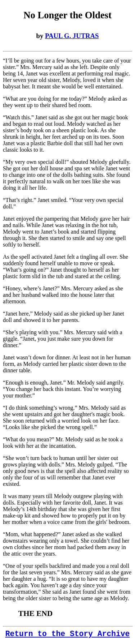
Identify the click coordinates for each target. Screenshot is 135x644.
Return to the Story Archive (68, 634)
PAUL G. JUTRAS (72, 36)
